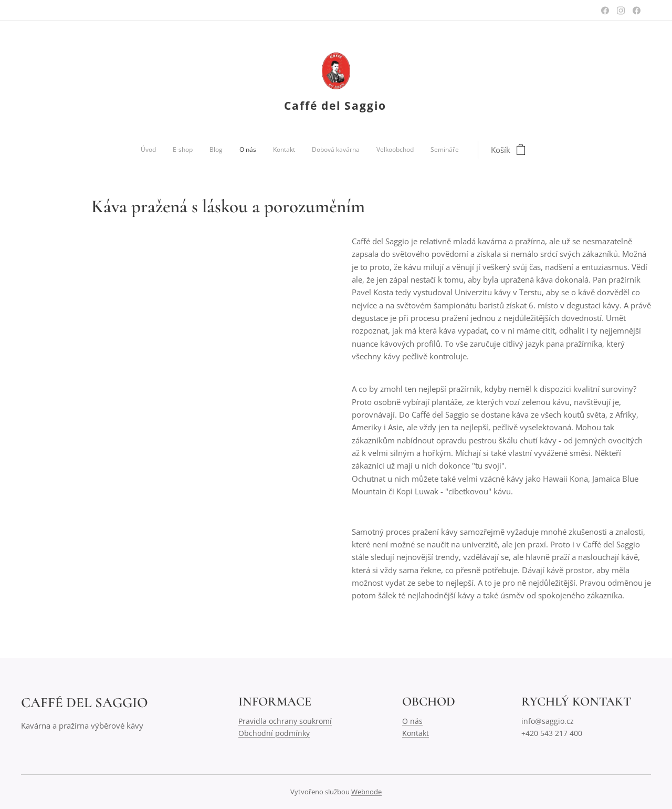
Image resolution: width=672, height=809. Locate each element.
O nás (412, 721)
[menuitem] (245, 150)
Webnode (366, 792)
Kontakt (416, 733)
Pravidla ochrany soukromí (285, 721)
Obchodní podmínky (274, 733)
